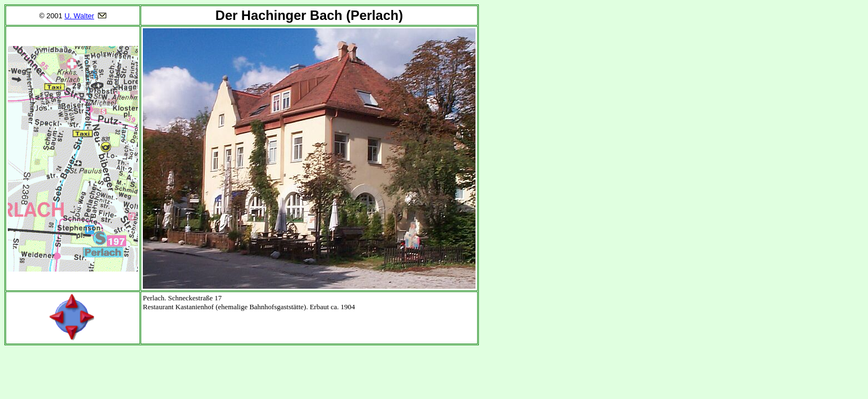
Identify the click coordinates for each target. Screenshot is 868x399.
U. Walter (79, 16)
